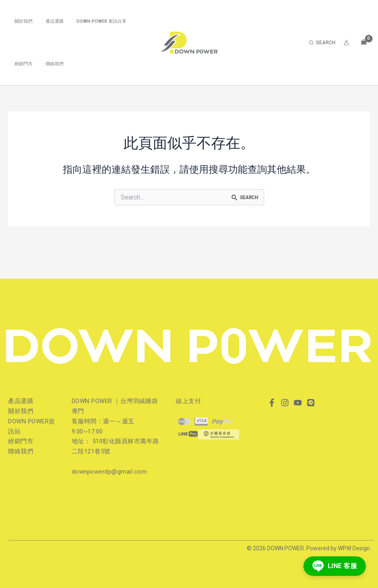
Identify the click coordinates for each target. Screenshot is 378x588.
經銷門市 (21, 64)
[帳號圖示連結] (346, 43)
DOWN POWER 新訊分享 (91, 21)
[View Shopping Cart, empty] (364, 42)
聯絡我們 (48, 64)
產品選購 (48, 21)
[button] (322, 43)
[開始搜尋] (245, 198)
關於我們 (21, 21)
